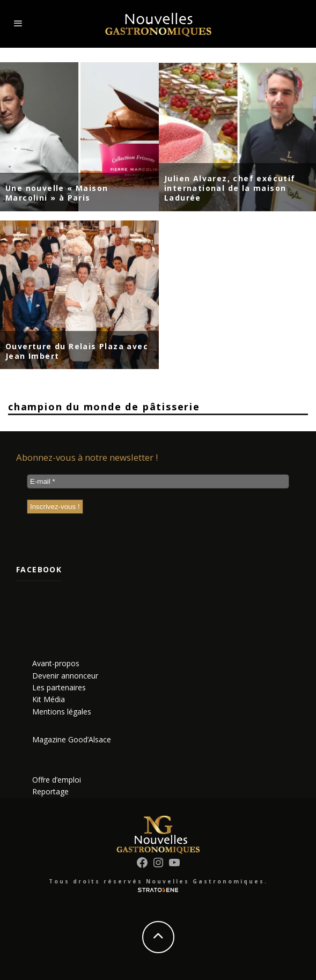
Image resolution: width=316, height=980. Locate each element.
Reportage (50, 791)
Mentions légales (62, 712)
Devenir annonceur (65, 676)
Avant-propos (56, 663)
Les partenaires (59, 687)
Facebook (39, 569)
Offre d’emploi (57, 780)
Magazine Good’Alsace (72, 739)
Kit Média (49, 699)
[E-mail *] (158, 481)
